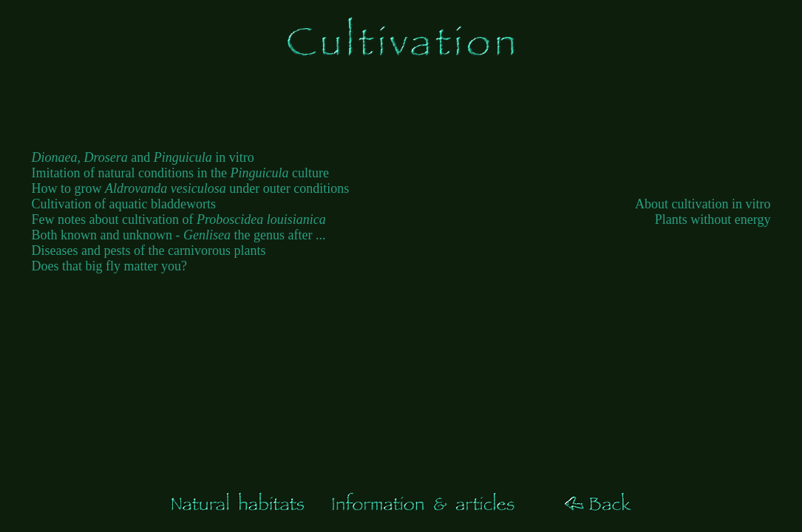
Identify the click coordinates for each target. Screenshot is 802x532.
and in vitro (143, 157)
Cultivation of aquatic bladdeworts (124, 204)
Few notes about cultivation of (179, 219)
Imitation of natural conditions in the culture (180, 173)
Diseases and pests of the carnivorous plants (149, 250)
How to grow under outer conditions (191, 188)
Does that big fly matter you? (109, 266)
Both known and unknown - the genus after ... (179, 235)
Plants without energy (713, 219)
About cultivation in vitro (703, 204)
